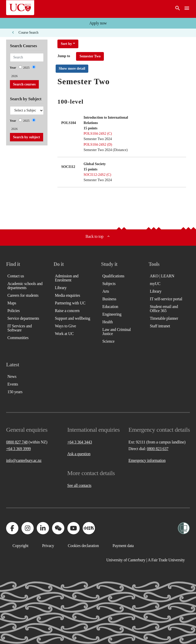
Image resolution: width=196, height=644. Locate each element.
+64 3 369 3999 (19, 449)
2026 (14, 76)
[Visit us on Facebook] (12, 528)
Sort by (66, 44)
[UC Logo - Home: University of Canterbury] (20, 8)
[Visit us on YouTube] (73, 528)
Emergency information (147, 460)
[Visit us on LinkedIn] (43, 528)
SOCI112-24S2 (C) (97, 175)
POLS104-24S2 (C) (98, 134)
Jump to (64, 56)
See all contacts (79, 485)
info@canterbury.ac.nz (24, 460)
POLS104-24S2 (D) (98, 145)
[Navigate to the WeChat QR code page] (58, 528)
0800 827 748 (17, 442)
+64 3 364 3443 (80, 442)
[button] (98, 23)
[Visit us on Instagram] (28, 528)
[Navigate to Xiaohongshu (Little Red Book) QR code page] (89, 528)
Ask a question (79, 454)
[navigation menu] (187, 9)
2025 (26, 68)
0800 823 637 (157, 449)
